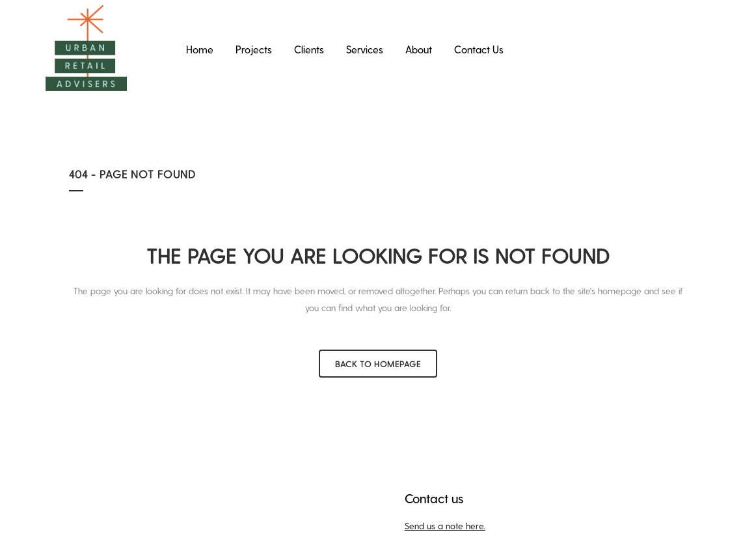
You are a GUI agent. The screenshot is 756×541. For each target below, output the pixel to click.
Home (200, 49)
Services (365, 49)
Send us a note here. (445, 526)
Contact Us (479, 49)
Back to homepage (378, 364)
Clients (309, 49)
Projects (254, 49)
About (419, 49)
